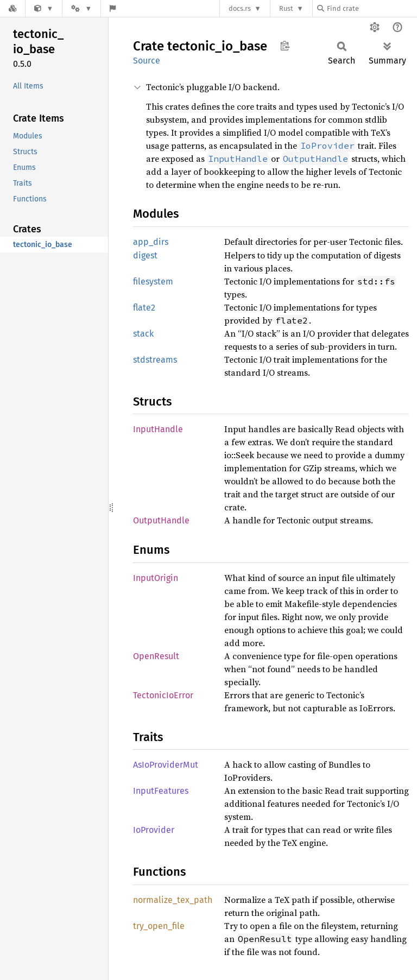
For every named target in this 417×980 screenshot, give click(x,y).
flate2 (144, 308)
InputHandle (158, 429)
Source (147, 61)
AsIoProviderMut (166, 765)
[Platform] (81, 8)
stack (143, 334)
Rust (286, 8)
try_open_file (159, 926)
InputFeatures (161, 791)
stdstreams (155, 360)
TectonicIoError (163, 695)
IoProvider (154, 830)
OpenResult (156, 656)
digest (145, 255)
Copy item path (285, 46)
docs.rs (240, 8)
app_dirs (151, 242)
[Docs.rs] (12, 8)
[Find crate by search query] (371, 8)
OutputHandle (161, 520)
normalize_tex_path (173, 900)
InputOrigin (156, 578)
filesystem (153, 282)
